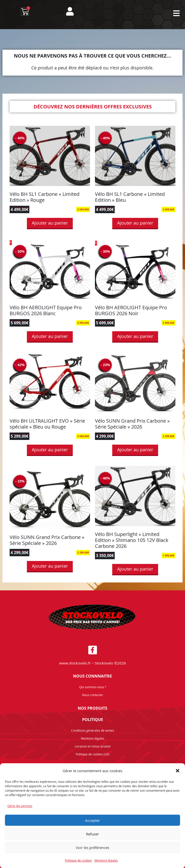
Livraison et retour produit (93, 746)
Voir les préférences (92, 847)
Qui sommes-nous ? (93, 687)
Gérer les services (20, 806)
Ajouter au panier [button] (50, 223)
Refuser (92, 834)
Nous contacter (93, 695)
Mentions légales (106, 860)
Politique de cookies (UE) (93, 754)
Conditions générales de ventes (93, 731)
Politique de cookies (78, 860)
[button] (178, 771)
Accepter (92, 820)
